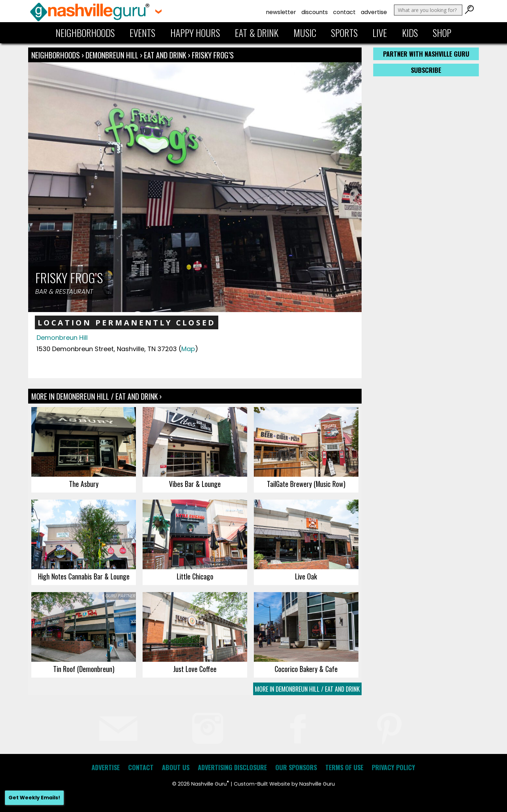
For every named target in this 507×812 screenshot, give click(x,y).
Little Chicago (195, 576)
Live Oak (306, 576)
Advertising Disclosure (232, 767)
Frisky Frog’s (213, 55)
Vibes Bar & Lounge (195, 484)
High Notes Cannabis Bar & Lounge (84, 576)
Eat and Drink (165, 55)
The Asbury (84, 484)
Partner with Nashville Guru (426, 54)
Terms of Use (344, 767)
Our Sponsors (296, 767)
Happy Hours (195, 33)
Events (142, 33)
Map (188, 349)
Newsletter (281, 12)
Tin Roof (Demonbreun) (84, 669)
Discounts (315, 12)
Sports (344, 33)
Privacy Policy (393, 767)
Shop (442, 33)
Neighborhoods (85, 33)
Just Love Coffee (195, 669)
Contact (344, 12)
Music (305, 33)
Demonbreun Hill (113, 55)
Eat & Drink (257, 33)
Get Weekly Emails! (34, 798)
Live (380, 33)
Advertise (374, 12)
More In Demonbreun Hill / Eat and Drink (307, 689)
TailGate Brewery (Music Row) (306, 484)
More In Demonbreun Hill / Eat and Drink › (96, 396)
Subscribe (426, 70)
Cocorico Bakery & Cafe (306, 669)
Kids (410, 33)
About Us (176, 767)
